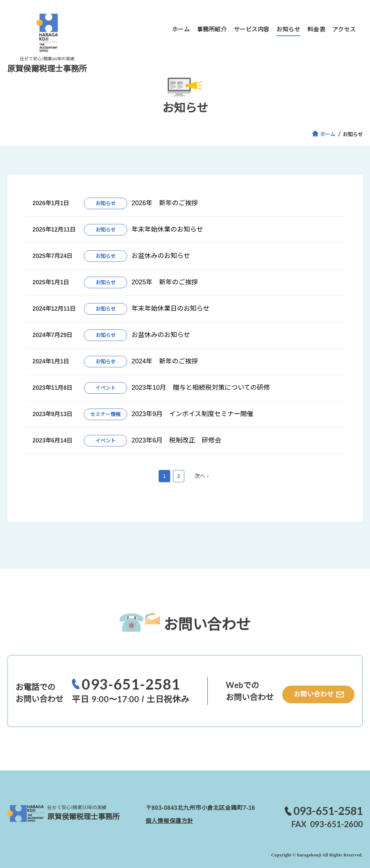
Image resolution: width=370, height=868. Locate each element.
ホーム (328, 134)
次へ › (201, 476)
